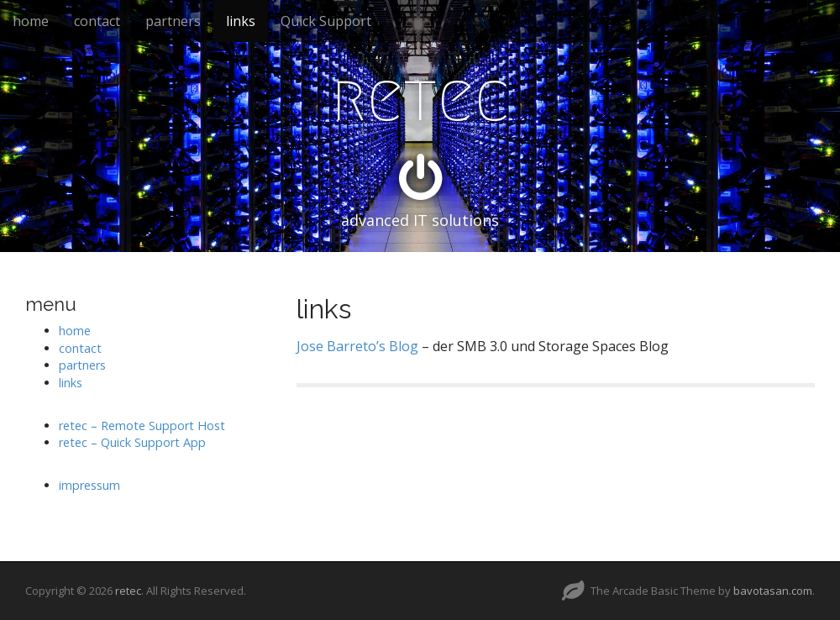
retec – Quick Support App (132, 442)
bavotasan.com (773, 591)
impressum (89, 485)
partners (173, 21)
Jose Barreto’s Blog (357, 346)
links (241, 21)
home (31, 21)
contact (97, 21)
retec (420, 97)
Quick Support (326, 21)
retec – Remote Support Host (142, 426)
